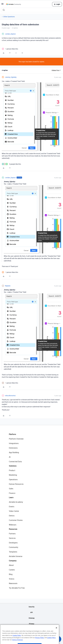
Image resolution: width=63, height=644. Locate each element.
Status (12, 579)
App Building (14, 452)
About (11, 565)
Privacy (32, 624)
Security (31, 607)
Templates (13, 552)
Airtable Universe (16, 556)
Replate (8, 286)
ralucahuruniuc (10, 396)
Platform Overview (16, 439)
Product (12, 470)
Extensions (13, 448)
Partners (12, 534)
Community (14, 547)
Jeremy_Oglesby (11, 77)
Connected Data (15, 462)
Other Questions (9, 17)
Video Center (14, 511)
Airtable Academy (16, 502)
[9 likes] (11, 164)
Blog (11, 574)
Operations (13, 479)
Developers (13, 543)
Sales (11, 489)
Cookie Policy (17, 640)
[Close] (56, 633)
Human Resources (16, 484)
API (31, 612)
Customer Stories (16, 520)
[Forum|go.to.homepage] (13, 4)
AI (10, 457)
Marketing (13, 475)
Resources (13, 529)
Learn (11, 497)
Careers (12, 570)
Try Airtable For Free (17, 588)
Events (12, 507)
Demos (12, 516)
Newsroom (13, 583)
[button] (2, 5)
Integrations (14, 443)
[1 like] (10, 49)
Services (12, 538)
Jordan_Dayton (10, 34)
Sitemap (32, 618)
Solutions (13, 466)
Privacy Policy (40, 642)
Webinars (13, 525)
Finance (12, 493)
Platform (12, 434)
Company (13, 561)
